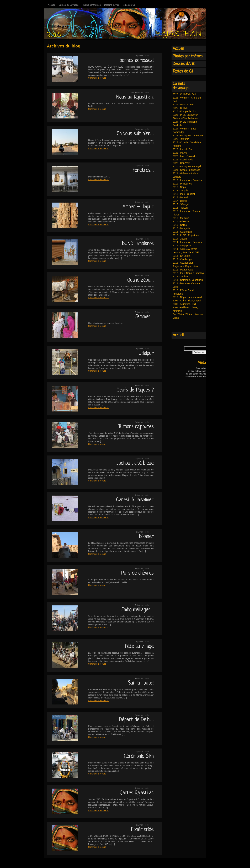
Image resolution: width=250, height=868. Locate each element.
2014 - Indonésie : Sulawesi (188, 242)
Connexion (201, 368)
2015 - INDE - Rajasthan (186, 235)
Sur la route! (141, 683)
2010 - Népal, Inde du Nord (187, 297)
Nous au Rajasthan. (135, 97)
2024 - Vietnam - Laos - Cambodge (185, 130)
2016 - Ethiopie (181, 221)
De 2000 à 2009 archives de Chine (188, 316)
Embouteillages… (137, 610)
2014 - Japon (180, 239)
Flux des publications (196, 371)
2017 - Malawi (180, 197)
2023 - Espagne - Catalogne (188, 135)
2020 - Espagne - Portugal (187, 166)
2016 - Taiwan (180, 208)
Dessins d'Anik (184, 64)
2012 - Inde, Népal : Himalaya (189, 273)
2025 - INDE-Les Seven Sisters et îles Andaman (185, 117)
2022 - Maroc (180, 153)
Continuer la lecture (99, 78)
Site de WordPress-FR (196, 377)
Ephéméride (142, 830)
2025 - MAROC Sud (183, 105)
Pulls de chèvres (137, 573)
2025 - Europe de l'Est (185, 111)
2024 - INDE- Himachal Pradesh (185, 123)
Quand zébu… (140, 280)
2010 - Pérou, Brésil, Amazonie (184, 292)
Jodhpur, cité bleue (135, 463)
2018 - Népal (180, 187)
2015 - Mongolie (181, 228)
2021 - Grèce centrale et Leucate (186, 175)
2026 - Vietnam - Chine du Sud (187, 99)
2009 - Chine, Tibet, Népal (187, 301)
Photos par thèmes (91, 5)
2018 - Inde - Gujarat (184, 194)
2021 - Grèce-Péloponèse (187, 170)
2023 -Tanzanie (181, 139)
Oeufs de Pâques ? (135, 390)
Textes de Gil (129, 5)
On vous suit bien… (135, 134)
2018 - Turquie (180, 191)
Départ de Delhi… (136, 720)
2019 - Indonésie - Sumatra (187, 180)
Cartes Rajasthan (137, 793)
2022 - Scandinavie (183, 160)
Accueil (52, 5)
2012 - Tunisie (180, 276)
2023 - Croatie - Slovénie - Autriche (187, 144)
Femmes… (144, 317)
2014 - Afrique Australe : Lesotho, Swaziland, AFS (186, 251)
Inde (132, 92)
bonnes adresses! (137, 61)
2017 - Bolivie (180, 201)
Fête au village (139, 647)
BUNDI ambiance (138, 244)
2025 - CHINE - (181, 108)
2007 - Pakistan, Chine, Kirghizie (185, 309)
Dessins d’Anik (111, 5)
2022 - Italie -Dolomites (185, 156)
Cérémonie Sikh (139, 756)
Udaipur (146, 354)
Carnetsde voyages (181, 86)
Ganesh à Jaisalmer (135, 500)
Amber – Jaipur (138, 207)
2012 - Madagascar (183, 270)
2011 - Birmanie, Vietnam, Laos (187, 285)
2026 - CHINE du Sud (184, 94)
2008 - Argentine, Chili (185, 304)
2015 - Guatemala (182, 232)
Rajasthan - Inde (142, 56)
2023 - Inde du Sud (183, 149)
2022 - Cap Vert (181, 163)
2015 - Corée (180, 225)
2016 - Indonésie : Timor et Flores (187, 213)
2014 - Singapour (182, 246)
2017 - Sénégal (181, 204)
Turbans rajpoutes (136, 427)
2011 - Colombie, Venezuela (188, 280)
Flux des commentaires (195, 374)
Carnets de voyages (68, 5)
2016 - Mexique (181, 218)
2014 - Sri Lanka (182, 256)
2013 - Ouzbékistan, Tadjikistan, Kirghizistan (185, 264)
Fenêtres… (143, 170)
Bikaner (146, 537)
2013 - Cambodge (182, 259)
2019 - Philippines (182, 184)
